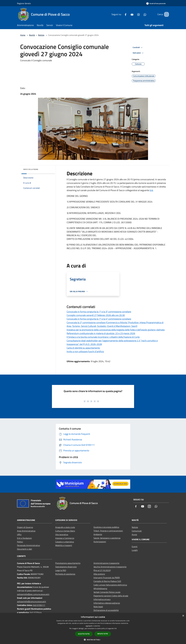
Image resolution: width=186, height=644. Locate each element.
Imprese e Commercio (65, 538)
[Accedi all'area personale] (156, 3)
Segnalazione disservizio (66, 567)
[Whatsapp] (142, 14)
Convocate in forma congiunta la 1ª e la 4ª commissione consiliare (99, 319)
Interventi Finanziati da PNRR (107, 578)
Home (23, 35)
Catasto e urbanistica (65, 542)
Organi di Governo (25, 527)
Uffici (19, 534)
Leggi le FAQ (61, 570)
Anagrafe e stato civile (65, 527)
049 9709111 (39, 605)
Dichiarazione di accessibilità (106, 610)
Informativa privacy (102, 599)
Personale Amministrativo (28, 545)
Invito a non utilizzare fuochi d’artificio (85, 351)
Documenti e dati (25, 549)
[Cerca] (166, 14)
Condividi (138, 48)
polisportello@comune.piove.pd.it (32, 602)
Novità (32, 35)
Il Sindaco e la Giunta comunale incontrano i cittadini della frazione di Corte (103, 337)
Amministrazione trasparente (106, 563)
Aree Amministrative (26, 531)
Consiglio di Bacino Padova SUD (107, 581)
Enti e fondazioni (24, 538)
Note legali (98, 607)
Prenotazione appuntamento (68, 563)
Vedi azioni (138, 53)
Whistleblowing (100, 588)
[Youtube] (129, 14)
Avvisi (134, 534)
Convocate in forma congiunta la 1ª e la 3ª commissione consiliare (99, 312)
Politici (20, 542)
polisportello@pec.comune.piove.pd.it (33, 594)
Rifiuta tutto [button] (103, 634)
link (151, 190)
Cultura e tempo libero (65, 531)
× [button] (183, 616)
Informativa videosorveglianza (107, 603)
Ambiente (98, 534)
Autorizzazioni (100, 542)
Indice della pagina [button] (31, 169)
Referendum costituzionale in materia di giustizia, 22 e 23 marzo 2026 (101, 333)
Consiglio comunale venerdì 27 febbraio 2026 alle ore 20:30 (96, 315)
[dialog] (93, 629)
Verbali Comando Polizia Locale (107, 592)
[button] (93, 640)
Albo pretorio (99, 574)
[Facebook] (122, 14)
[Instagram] (135, 14)
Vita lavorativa (62, 534)
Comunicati (137, 531)
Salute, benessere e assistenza (107, 538)
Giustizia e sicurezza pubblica (106, 527)
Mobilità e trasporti (64, 545)
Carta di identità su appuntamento (83, 348)
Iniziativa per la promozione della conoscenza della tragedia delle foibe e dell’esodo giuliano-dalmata (116, 330)
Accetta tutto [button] (84, 634)
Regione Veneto (24, 3)
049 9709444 (36, 612)
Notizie (41, 35)
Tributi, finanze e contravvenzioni (108, 531)
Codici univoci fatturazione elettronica (110, 585)
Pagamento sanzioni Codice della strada (111, 596)
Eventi (135, 547)
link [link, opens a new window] (115, 628)
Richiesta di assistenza (65, 574)
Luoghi (135, 550)
